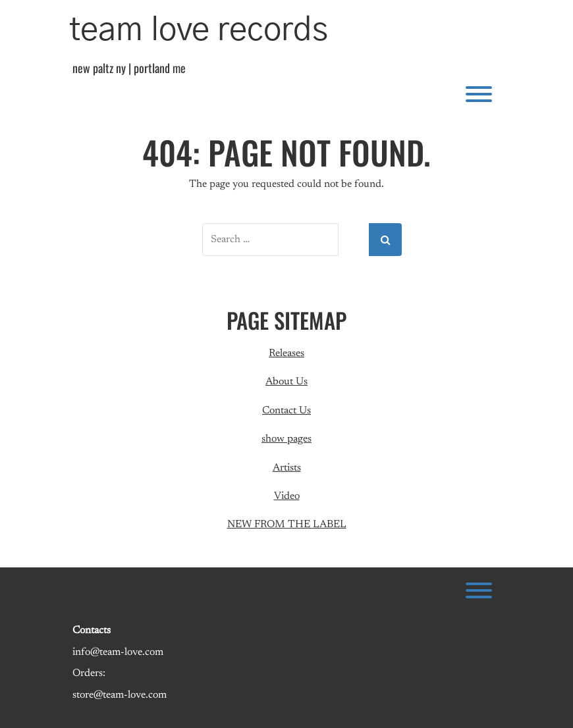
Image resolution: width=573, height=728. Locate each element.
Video (287, 496)
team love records (199, 31)
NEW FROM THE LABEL (287, 525)
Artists (287, 468)
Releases (286, 353)
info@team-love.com (118, 652)
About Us (286, 382)
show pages (286, 439)
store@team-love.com (120, 695)
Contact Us (286, 411)
